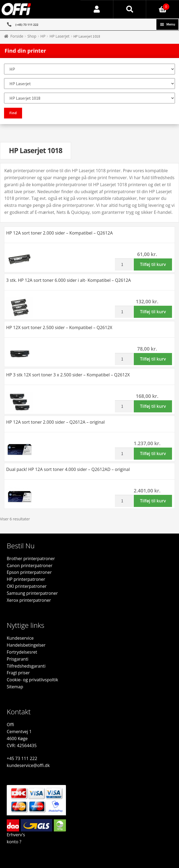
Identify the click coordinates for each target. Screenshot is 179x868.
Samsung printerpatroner (32, 593)
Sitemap (15, 687)
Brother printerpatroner (31, 559)
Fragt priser (18, 673)
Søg (130, 9)
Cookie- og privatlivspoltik (32, 680)
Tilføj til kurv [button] (153, 264)
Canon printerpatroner (30, 566)
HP (43, 36)
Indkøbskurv (158, 5)
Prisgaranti (17, 659)
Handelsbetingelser (26, 645)
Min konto (97, 9)
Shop (32, 36)
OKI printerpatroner (27, 586)
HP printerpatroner (26, 579)
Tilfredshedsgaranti (26, 666)
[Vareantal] (124, 265)
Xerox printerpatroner (29, 600)
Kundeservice (20, 638)
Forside (17, 36)
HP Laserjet (59, 36)
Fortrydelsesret (22, 652)
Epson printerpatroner (29, 572)
